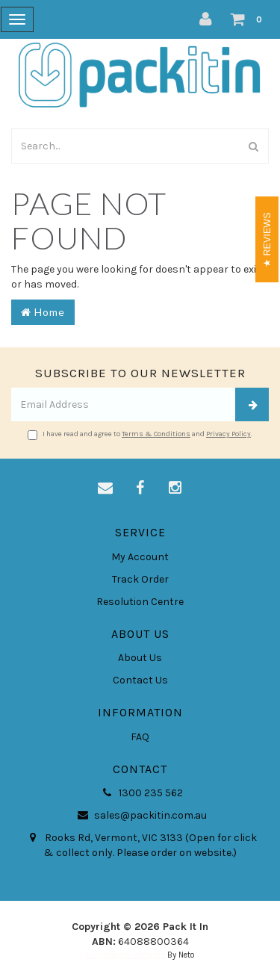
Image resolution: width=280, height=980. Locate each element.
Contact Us (140, 680)
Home (43, 312)
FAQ (140, 737)
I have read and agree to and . (140, 435)
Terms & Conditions (156, 434)
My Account (140, 557)
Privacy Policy (228, 434)
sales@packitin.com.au (140, 816)
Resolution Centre (140, 602)
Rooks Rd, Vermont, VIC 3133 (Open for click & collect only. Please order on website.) (140, 845)
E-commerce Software (125, 955)
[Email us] (105, 489)
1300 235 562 (140, 793)
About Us (140, 658)
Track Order (140, 579)
